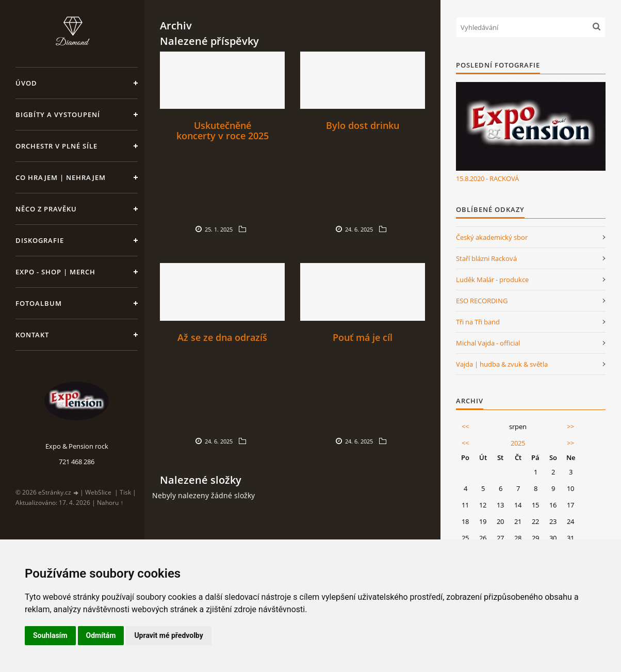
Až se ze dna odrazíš (222, 337)
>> (570, 427)
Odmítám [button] (101, 635)
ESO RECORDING (482, 301)
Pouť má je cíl (363, 337)
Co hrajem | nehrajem (61, 177)
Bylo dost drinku (363, 125)
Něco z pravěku (46, 209)
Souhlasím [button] (50, 635)
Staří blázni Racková (486, 258)
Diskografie (40, 240)
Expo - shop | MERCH (55, 272)
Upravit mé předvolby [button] (168, 635)
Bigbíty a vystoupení (58, 114)
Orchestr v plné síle (56, 146)
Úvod (26, 83)
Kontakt (32, 335)
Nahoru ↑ (110, 503)
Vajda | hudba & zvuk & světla (502, 364)
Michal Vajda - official (488, 343)
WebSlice (98, 492)
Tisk (125, 492)
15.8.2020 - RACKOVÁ (487, 178)
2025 (518, 443)
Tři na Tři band (478, 322)
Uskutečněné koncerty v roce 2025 (223, 130)
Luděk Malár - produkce (492, 280)
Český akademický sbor (492, 237)
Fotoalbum (39, 303)
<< (465, 427)
